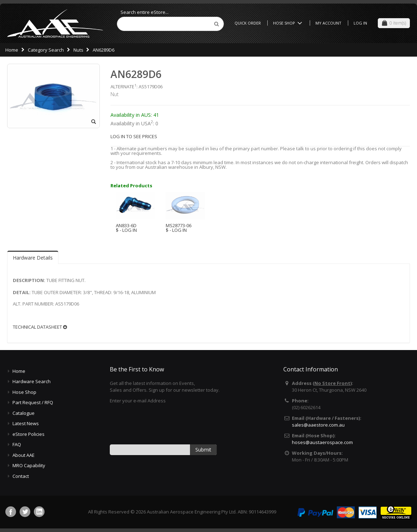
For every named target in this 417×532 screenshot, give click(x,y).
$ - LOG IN (126, 230)
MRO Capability (29, 465)
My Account (328, 23)
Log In (360, 23)
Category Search (46, 50)
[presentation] (164, 423)
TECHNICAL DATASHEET (40, 327)
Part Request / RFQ (33, 402)
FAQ (17, 444)
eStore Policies (29, 434)
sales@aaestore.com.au (318, 425)
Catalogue (24, 413)
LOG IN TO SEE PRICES (134, 136)
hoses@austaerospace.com (322, 442)
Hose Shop (289, 23)
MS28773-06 (179, 225)
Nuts (78, 50)
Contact (21, 476)
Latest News (26, 423)
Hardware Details (33, 258)
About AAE (24, 455)
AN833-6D (126, 225)
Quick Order (248, 23)
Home (12, 50)
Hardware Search (32, 381)
